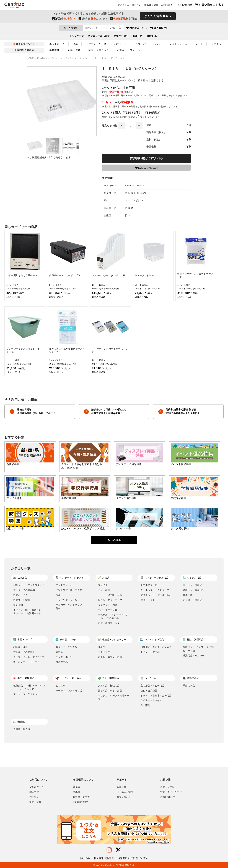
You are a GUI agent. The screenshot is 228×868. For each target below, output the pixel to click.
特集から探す (121, 37)
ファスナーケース (96, 44)
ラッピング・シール (67, 600)
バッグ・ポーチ (64, 657)
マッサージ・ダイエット (26, 694)
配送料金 (34, 792)
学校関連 (55, 50)
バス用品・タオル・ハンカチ (156, 647)
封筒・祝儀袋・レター (110, 623)
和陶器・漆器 (20, 647)
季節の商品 (189, 686)
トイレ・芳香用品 (150, 652)
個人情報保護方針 (104, 858)
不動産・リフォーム (129, 50)
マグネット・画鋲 (108, 605)
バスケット (121, 44)
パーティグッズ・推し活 (69, 691)
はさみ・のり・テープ (110, 600)
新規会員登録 (151, 6)
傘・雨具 (145, 705)
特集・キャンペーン (171, 792)
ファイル (216, 44)
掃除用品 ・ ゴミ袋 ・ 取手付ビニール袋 (199, 649)
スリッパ (140, 44)
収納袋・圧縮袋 (22, 600)
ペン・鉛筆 (104, 590)
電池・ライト (148, 600)
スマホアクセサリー (151, 585)
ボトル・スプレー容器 (110, 657)
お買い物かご (167, 797)
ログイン (137, 6)
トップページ (77, 37)
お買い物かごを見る (209, 5)
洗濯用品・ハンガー (194, 656)
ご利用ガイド (168, 6)
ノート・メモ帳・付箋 (110, 595)
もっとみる (114, 540)
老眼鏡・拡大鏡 (22, 729)
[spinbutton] (130, 126)
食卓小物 (188, 595)
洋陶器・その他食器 (24, 652)
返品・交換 (35, 802)
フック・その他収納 (24, 590)
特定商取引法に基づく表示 (133, 858)
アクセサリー (105, 652)
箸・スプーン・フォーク (26, 662)
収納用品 (42, 58)
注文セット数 (122, 126)
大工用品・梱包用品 (109, 686)
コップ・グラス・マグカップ (29, 657)
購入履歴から (180, 28)
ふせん (157, 44)
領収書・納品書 (81, 797)
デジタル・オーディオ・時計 (156, 595)
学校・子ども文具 (108, 610)
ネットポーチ (57, 44)
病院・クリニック (99, 50)
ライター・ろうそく (151, 700)
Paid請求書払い (81, 802)
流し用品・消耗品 (192, 585)
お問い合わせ (185, 6)
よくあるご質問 (125, 792)
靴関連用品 (62, 662)
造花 (58, 595)
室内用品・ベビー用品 (152, 686)
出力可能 (124, 20)
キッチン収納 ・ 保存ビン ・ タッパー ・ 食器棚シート (29, 612)
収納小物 (18, 605)
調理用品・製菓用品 (194, 590)
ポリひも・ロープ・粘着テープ (114, 697)
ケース (199, 44)
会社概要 (85, 858)
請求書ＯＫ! (93, 20)
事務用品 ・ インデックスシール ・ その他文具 (113, 617)
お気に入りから (157, 28)
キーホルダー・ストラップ (155, 590)
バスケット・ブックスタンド (66, 58)
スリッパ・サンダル (67, 647)
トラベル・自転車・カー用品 (156, 696)
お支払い (34, 797)
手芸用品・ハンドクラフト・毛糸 (71, 607)
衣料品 (59, 652)
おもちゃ (61, 686)
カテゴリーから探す (99, 37)
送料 (64, 20)
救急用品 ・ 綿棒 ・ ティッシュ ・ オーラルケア (29, 687)
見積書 (77, 787)
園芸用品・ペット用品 (110, 691)
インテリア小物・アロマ (69, 590)
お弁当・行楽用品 (192, 600)
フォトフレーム (178, 44)
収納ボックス (20, 595)
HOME (31, 58)
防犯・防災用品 (149, 691)
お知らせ (138, 37)
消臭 (75, 44)
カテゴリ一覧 (167, 787)
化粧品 (102, 647)
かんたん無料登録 (156, 17)
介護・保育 (74, 50)
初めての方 (152, 37)
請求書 (77, 792)
